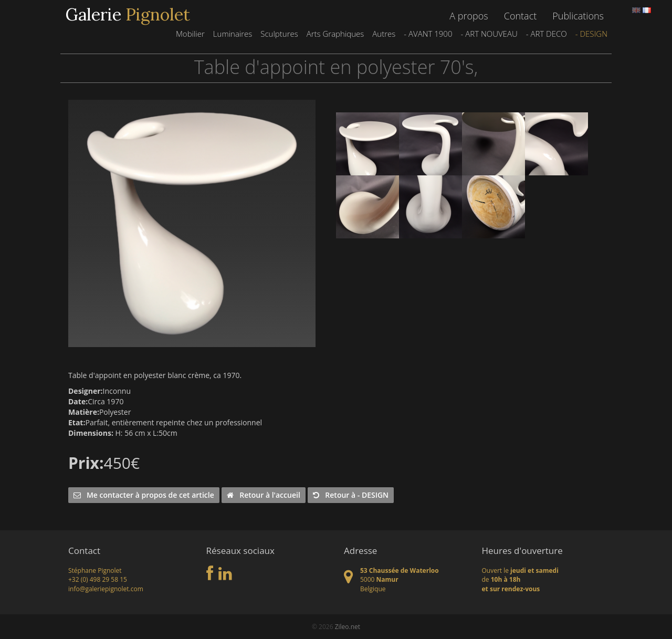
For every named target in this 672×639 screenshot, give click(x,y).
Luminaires (233, 34)
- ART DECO (547, 34)
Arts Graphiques (335, 34)
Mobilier (190, 34)
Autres (384, 34)
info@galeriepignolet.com (106, 589)
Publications (578, 16)
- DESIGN (591, 34)
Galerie (128, 15)
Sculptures (279, 34)
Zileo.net (348, 627)
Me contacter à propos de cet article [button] (144, 495)
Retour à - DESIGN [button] (351, 495)
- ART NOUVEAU (489, 34)
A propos (469, 16)
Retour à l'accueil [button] (263, 495)
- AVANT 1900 (428, 34)
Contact (520, 16)
